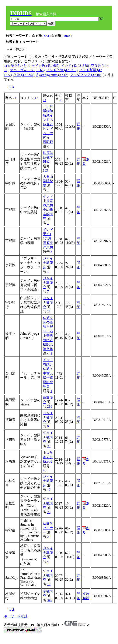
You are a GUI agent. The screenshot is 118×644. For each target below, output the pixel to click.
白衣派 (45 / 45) (15, 66)
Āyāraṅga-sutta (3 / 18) (52, 75)
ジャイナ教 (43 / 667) (44, 66)
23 (49, 512)
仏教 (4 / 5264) (24, 75)
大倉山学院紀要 (48, 181)
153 (45, 170)
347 (50, 600)
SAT (47, 36)
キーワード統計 (16, 616)
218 (50, 406)
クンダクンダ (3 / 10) (85, 75)
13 (49, 584)
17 (49, 311)
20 (49, 446)
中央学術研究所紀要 (48, 457)
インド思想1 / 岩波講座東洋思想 (48, 238)
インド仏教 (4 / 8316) (62, 70)
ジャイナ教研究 (48, 263)
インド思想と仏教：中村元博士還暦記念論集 (48, 373)
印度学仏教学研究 (48, 157)
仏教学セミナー (48, 528)
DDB (67, 36)
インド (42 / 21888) (75, 66)
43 (45, 470)
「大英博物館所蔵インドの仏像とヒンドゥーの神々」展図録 (48, 124)
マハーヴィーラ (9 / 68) (27, 70)
